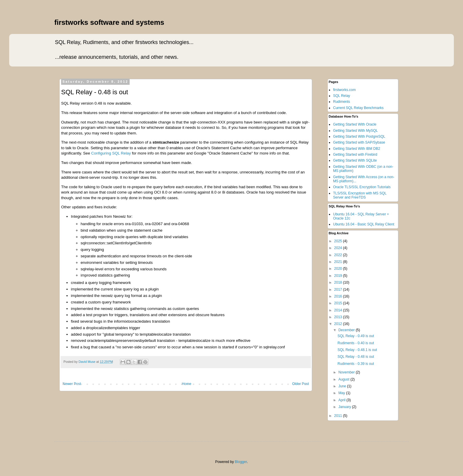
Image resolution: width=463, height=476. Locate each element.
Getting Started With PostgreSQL (359, 137)
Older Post (300, 384)
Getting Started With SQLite (355, 160)
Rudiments (341, 102)
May (342, 393)
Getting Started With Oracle (355, 124)
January (345, 407)
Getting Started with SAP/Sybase (359, 142)
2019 (339, 276)
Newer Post (72, 384)
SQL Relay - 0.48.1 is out (357, 350)
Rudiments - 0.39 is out (356, 364)
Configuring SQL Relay (111, 153)
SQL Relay (342, 96)
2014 (339, 310)
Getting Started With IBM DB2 (357, 149)
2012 (339, 324)
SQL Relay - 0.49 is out (356, 336)
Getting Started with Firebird (355, 155)
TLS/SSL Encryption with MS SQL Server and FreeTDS (360, 195)
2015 (339, 303)
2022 (339, 255)
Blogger (241, 462)
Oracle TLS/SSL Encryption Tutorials (362, 187)
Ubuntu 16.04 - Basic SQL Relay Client (364, 224)
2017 (339, 290)
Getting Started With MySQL (355, 131)
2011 (339, 416)
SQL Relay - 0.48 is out (356, 357)
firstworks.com (344, 90)
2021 (339, 262)
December (347, 330)
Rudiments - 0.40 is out (356, 343)
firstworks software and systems (109, 22)
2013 (339, 317)
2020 (339, 269)
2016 (339, 296)
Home (187, 384)
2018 (339, 282)
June (343, 386)
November (347, 372)
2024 (339, 248)
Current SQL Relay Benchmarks (358, 108)
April (342, 400)
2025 (339, 241)
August (344, 379)
